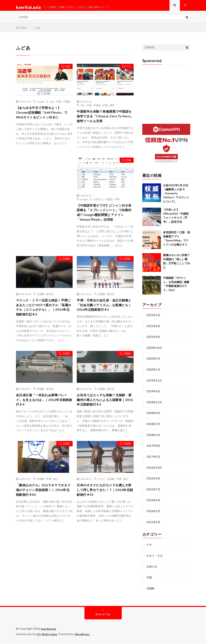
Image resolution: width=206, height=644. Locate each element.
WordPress (85, 635)
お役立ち (99, 211)
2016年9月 (154, 480)
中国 (66, 71)
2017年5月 (154, 459)
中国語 (67, 105)
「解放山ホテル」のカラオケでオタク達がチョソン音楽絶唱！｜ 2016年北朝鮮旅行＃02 (43, 523)
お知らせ (152, 568)
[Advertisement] (44, 204)
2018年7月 (154, 427)
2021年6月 (154, 330)
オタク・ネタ (155, 557)
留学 (112, 109)
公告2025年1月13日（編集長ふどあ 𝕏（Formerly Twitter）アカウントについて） (176, 197)
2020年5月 (154, 362)
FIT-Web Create (48, 635)
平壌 (49, 510)
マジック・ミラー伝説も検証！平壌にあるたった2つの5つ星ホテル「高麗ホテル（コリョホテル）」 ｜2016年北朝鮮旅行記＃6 (44, 332)
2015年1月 (154, 523)
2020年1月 (154, 373)
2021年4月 (154, 340)
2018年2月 (154, 437)
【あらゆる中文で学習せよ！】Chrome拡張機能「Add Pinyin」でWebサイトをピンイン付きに (44, 118)
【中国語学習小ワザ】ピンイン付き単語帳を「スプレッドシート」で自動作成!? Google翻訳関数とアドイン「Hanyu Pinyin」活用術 (105, 229)
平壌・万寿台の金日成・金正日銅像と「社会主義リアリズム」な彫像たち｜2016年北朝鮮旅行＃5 (104, 329)
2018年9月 (154, 416)
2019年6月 (154, 394)
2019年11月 (154, 383)
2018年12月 (154, 405)
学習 (105, 109)
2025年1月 (154, 319)
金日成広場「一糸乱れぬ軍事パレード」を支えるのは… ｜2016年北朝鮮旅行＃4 (43, 430)
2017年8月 (154, 448)
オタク (101, 510)
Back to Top (103, 615)
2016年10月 (154, 470)
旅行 (56, 510)
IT (47, 105)
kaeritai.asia (50, 630)
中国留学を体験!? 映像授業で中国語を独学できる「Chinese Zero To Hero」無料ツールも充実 (104, 124)
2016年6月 (154, 502)
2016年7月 (154, 491)
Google (40, 105)
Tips (52, 105)
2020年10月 (154, 351)
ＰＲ (127, 71)
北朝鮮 (64, 280)
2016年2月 (154, 513)
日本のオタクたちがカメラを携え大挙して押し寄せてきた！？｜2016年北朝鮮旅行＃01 (104, 523)
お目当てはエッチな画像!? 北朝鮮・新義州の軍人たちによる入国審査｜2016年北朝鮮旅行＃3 (104, 430)
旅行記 (50, 314)
